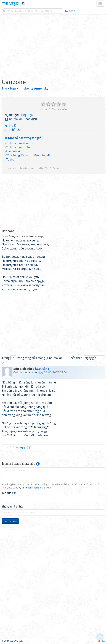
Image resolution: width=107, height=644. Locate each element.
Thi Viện (10, 4)
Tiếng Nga (26, 115)
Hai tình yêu (14, 151)
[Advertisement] (53, 45)
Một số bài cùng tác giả (23, 138)
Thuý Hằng (41, 369)
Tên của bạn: (10, 493)
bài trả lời (13, 119)
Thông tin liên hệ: (12, 506)
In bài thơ (15, 130)
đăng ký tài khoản (22, 488)
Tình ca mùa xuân (18, 147)
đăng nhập (39, 488)
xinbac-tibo (23, 168)
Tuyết (10, 159)
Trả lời (13, 126)
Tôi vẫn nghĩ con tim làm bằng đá (28, 155)
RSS (102, 641)
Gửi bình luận (10, 521)
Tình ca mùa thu (17, 143)
